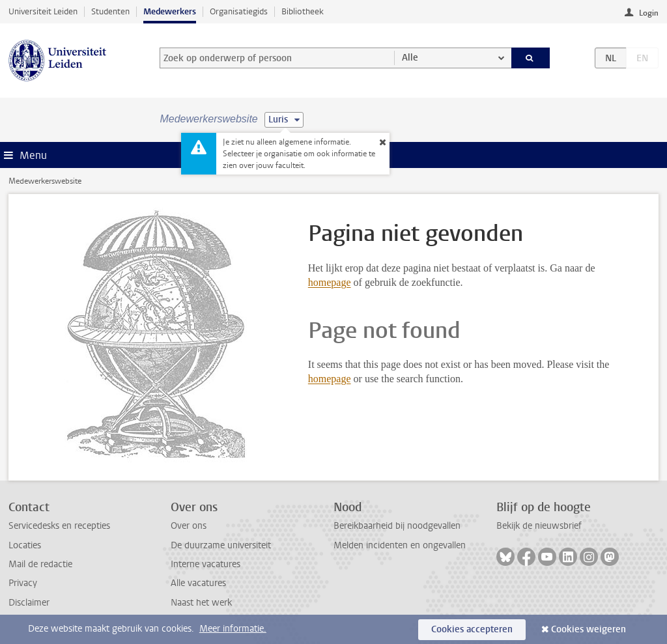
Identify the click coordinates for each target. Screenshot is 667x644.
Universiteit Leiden (43, 11)
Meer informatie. (233, 629)
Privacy (23, 583)
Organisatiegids (239, 11)
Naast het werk (201, 603)
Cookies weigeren (589, 629)
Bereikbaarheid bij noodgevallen (397, 526)
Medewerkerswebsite (45, 181)
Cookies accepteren (472, 629)
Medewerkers (170, 11)
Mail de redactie (40, 564)
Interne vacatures (206, 564)
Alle (410, 58)
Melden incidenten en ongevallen (400, 545)
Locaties (25, 545)
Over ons (189, 526)
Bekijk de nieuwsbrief (539, 526)
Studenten (110, 11)
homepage (330, 282)
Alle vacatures (198, 583)
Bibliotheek (303, 11)
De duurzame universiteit (221, 545)
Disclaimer (29, 603)
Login (649, 13)
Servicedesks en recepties (59, 526)
